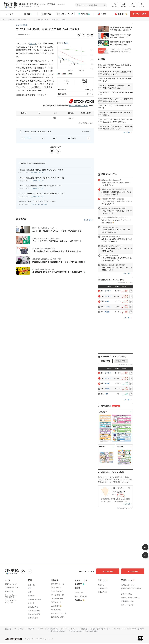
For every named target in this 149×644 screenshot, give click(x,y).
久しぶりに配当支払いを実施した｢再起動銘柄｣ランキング (42, 193)
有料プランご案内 (140, 14)
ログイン (142, 5)
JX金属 (107, 301)
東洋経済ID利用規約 (75, 631)
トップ (9, 14)
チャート (124, 5)
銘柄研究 (47, 14)
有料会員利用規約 (93, 631)
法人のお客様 (134, 571)
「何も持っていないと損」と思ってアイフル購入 (37, 201)
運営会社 (24, 629)
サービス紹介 (36, 629)
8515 (67, 43)
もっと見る (88, 220)
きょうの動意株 (22, 19)
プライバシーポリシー (86, 629)
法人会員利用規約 (110, 631)
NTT (106, 394)
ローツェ (108, 307)
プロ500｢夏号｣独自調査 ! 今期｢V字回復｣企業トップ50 (40, 185)
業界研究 (84, 14)
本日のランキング (37, 173)
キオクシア (109, 296)
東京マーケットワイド (78, 106)
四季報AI (121, 14)
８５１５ (33, 44)
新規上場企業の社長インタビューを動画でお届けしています (39, 4)
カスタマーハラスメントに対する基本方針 (49, 631)
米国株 (102, 14)
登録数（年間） (121, 361)
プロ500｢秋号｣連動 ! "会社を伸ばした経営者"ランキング (41, 170)
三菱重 (107, 384)
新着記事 (11, 19)
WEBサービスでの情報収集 (64, 629)
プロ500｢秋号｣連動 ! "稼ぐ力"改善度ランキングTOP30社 (41, 178)
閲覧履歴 (115, 5)
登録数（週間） (106, 361)
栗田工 (107, 312)
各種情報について (88, 123)
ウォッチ (133, 5)
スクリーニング (65, 14)
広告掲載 (48, 629)
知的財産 (101, 629)
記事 (28, 14)
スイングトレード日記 (39, 204)
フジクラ (108, 291)
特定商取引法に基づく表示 (118, 629)
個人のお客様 (111, 571)
